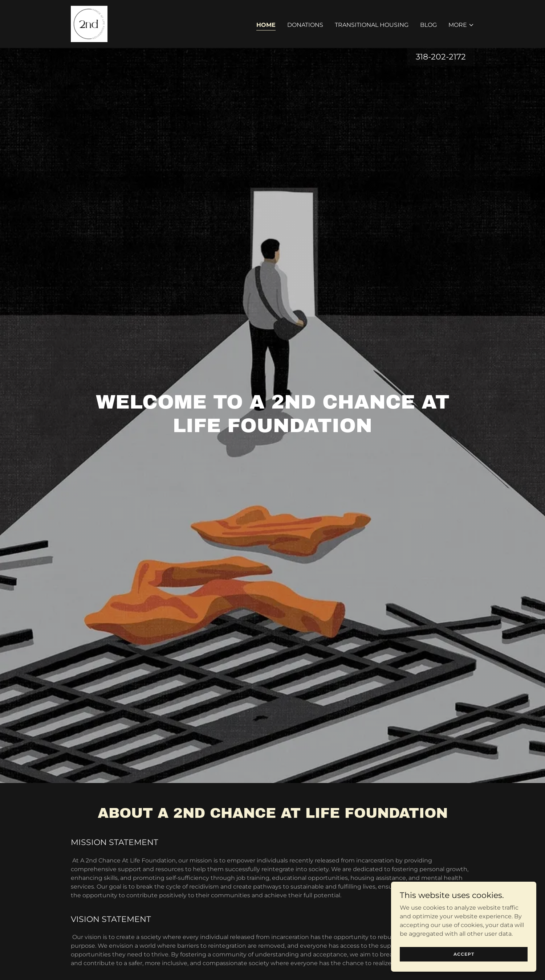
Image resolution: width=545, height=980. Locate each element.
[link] (89, 23)
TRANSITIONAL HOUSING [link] (372, 25)
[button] (461, 25)
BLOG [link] (428, 25)
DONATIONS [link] (305, 25)
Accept (464, 954)
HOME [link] (266, 25)
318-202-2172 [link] (441, 57)
